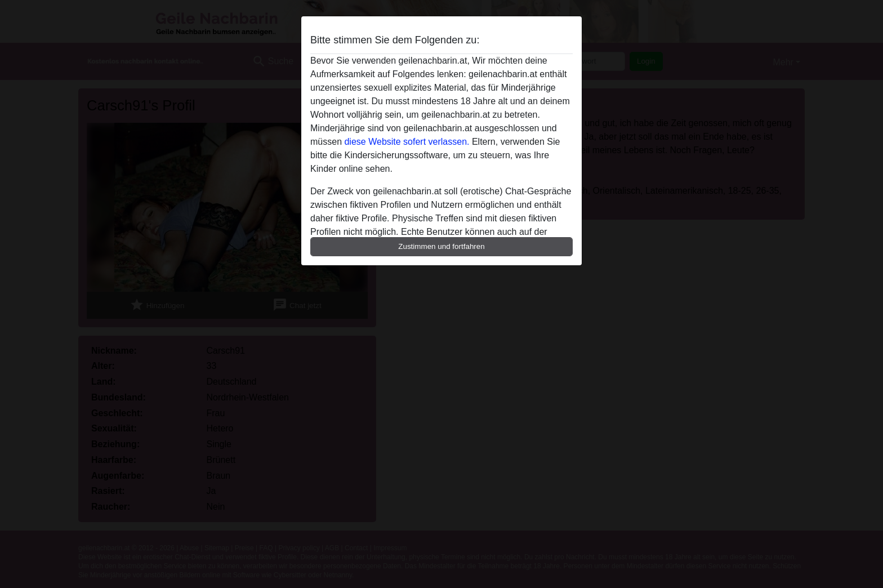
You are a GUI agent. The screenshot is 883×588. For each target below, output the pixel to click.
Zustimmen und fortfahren (441, 246)
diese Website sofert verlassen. (407, 142)
